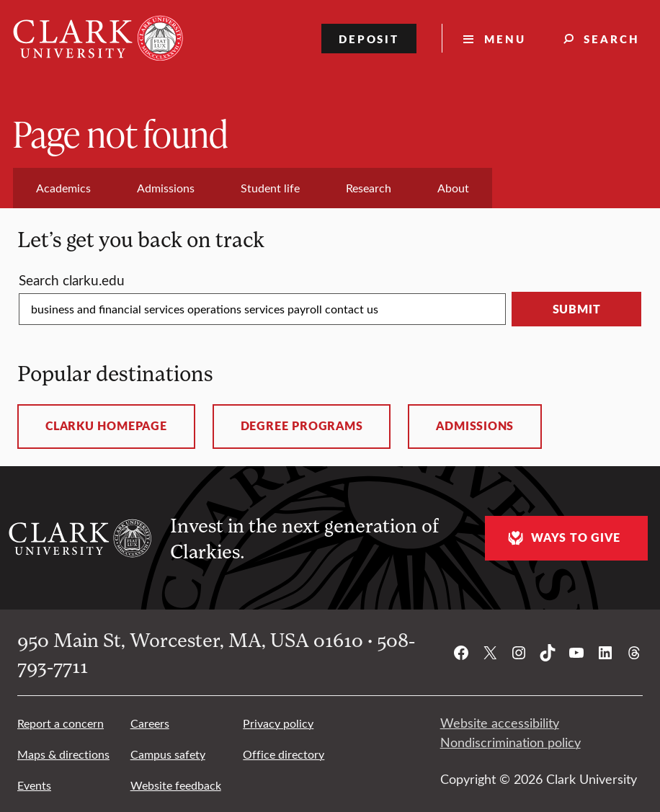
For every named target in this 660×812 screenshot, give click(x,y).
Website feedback (176, 785)
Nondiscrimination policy (510, 742)
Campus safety (168, 754)
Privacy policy (278, 723)
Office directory (284, 754)
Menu (505, 39)
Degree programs (302, 426)
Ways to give (562, 538)
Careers (150, 723)
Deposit (369, 39)
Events (34, 785)
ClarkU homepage (106, 426)
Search (612, 39)
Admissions (475, 426)
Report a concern (61, 723)
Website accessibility (500, 723)
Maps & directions (63, 754)
